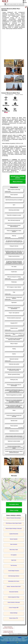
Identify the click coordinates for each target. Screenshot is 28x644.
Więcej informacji (18, 182)
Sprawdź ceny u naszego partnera (18, 177)
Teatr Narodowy (14, 565)
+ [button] (4, 480)
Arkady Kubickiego (14, 613)
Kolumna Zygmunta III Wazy (14, 597)
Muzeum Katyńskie (14, 539)
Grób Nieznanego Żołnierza (14, 576)
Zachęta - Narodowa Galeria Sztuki (14, 587)
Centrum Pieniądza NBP (14, 608)
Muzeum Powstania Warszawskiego (14, 518)
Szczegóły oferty (14, 504)
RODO (8, 642)
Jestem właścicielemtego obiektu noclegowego (8, 627)
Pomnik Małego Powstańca (14, 571)
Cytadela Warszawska (14, 534)
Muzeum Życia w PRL (14, 618)
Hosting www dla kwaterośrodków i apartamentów (8, 632)
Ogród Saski (14, 560)
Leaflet (18, 500)
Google (20, 638)
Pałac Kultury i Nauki (14, 550)
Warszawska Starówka (14, 592)
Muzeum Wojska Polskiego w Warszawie (14, 529)
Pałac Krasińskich (14, 544)
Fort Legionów (14, 555)
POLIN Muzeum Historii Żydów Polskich (14, 523)
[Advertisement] (14, 44)
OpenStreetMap (23, 500)
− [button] (4, 482)
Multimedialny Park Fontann (14, 581)
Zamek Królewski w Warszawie (14, 602)
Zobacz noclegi (14, 510)
